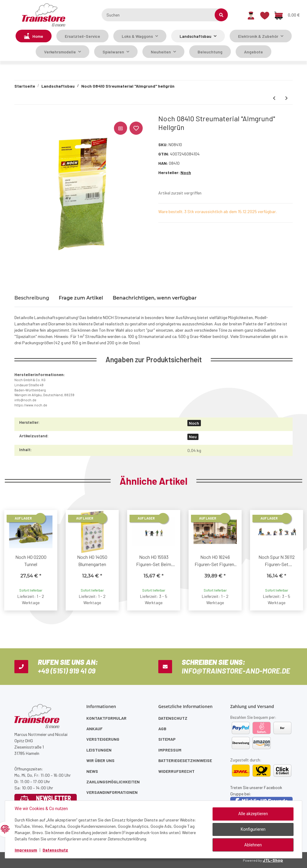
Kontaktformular (106, 718)
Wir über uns (100, 760)
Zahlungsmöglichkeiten (113, 782)
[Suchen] (162, 15)
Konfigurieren (253, 829)
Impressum (170, 750)
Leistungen (99, 750)
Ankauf (94, 729)
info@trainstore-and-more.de (236, 671)
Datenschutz (173, 718)
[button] (251, 15)
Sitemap (167, 739)
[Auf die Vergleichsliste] (121, 128)
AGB (162, 729)
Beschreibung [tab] (32, 298)
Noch (194, 423)
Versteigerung (103, 739)
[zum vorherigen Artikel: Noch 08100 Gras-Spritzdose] (274, 98)
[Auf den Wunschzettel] (136, 128)
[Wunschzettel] (265, 15)
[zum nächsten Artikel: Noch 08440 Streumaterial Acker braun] (286, 98)
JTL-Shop (273, 860)
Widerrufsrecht (176, 771)
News (92, 771)
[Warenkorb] (287, 15)
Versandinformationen (112, 792)
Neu (193, 437)
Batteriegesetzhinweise (185, 760)
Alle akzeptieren (253, 814)
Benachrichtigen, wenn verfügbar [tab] (155, 298)
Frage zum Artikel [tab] (81, 298)
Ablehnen (253, 845)
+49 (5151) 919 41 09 (67, 671)
